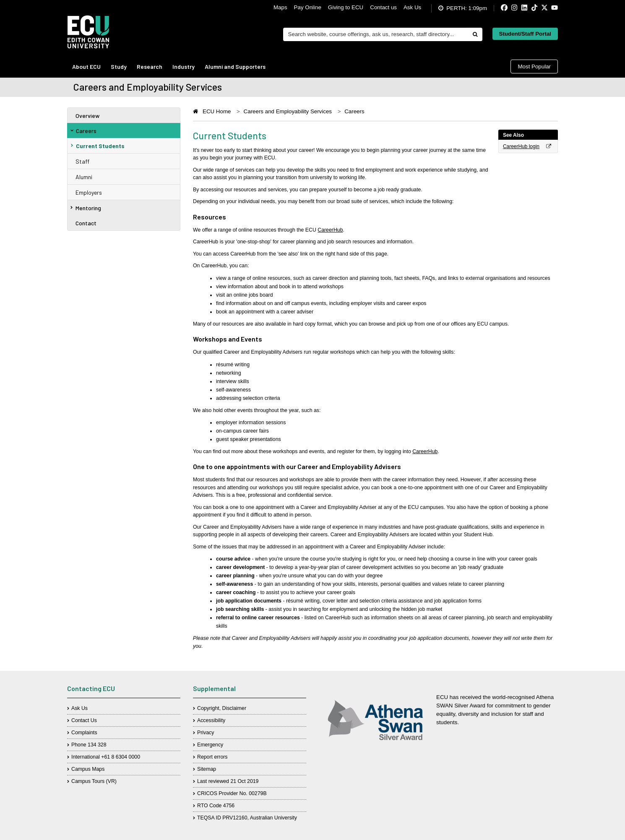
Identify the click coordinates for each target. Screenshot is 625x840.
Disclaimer (234, 708)
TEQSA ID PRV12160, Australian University (247, 818)
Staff (82, 161)
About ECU (86, 67)
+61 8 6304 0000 (121, 757)
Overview (87, 116)
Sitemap (207, 769)
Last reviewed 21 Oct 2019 (228, 781)
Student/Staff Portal (525, 34)
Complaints (84, 733)
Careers (83, 131)
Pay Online (308, 7)
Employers (89, 192)
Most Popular (534, 67)
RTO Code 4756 (216, 806)
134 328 (97, 745)
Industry (184, 67)
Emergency (210, 745)
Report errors (212, 757)
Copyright (208, 708)
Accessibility (211, 720)
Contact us (383, 7)
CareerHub (330, 230)
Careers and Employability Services (288, 111)
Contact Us (84, 720)
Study (119, 67)
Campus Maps (88, 769)
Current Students (98, 146)
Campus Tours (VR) (94, 781)
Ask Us (412, 7)
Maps (280, 7)
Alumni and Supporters (235, 67)
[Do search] (475, 34)
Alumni (84, 177)
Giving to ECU (346, 7)
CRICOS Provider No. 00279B (232, 793)
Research (150, 67)
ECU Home (217, 111)
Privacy (206, 733)
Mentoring (86, 208)
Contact (86, 223)
